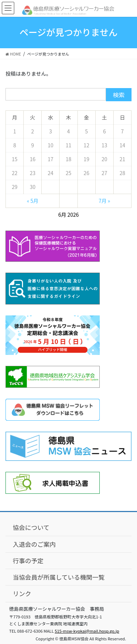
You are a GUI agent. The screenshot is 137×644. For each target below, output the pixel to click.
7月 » (104, 201)
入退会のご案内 (34, 544)
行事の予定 (28, 561)
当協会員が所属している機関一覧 (59, 577)
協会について (31, 527)
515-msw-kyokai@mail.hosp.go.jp (87, 631)
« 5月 (33, 201)
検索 (119, 95)
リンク (22, 594)
